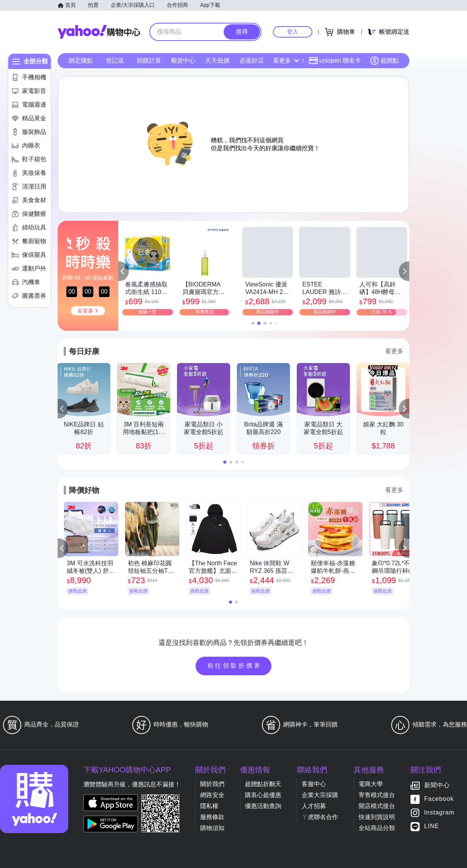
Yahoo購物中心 (99, 32)
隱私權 (209, 806)
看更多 (286, 61)
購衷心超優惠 (263, 795)
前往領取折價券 (235, 666)
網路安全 (212, 795)
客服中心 (314, 784)
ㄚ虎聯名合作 (320, 817)
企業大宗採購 (320, 795)
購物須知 (212, 828)
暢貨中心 (183, 61)
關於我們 (212, 784)
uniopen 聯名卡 (335, 61)
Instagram (439, 813)
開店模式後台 (377, 806)
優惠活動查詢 (263, 806)
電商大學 (371, 784)
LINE (432, 826)
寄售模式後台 (377, 795)
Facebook (439, 799)
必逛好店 (252, 61)
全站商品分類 (377, 828)
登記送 (115, 61)
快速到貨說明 (377, 817)
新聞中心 (437, 785)
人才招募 (314, 806)
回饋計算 (149, 61)
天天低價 (217, 61)
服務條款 (212, 817)
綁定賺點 (81, 61)
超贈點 (384, 61)
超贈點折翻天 (263, 784)
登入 (293, 32)
